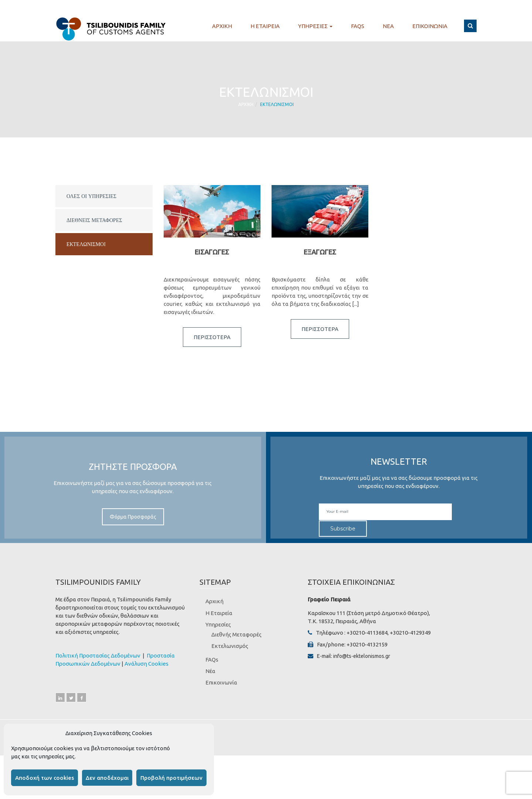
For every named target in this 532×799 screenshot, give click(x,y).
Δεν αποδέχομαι (107, 778)
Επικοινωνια (430, 26)
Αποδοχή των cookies (45, 778)
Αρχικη (222, 26)
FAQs (358, 26)
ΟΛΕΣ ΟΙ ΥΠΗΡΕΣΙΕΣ (91, 196)
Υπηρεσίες (218, 624)
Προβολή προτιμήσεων (171, 778)
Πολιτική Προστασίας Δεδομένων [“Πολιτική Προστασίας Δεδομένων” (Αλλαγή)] (98, 655)
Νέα (210, 671)
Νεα (388, 26)
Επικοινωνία (221, 682)
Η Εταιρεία (219, 613)
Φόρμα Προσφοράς (133, 517)
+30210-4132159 (367, 644)
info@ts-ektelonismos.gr (362, 656)
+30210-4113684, (368, 633)
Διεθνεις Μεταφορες (94, 220)
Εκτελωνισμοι (86, 244)
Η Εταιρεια (265, 26)
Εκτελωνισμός (230, 646)
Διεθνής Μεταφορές (236, 634)
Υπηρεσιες (315, 26)
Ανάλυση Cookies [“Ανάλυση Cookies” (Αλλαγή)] (146, 664)
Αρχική (214, 601)
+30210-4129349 (410, 633)
